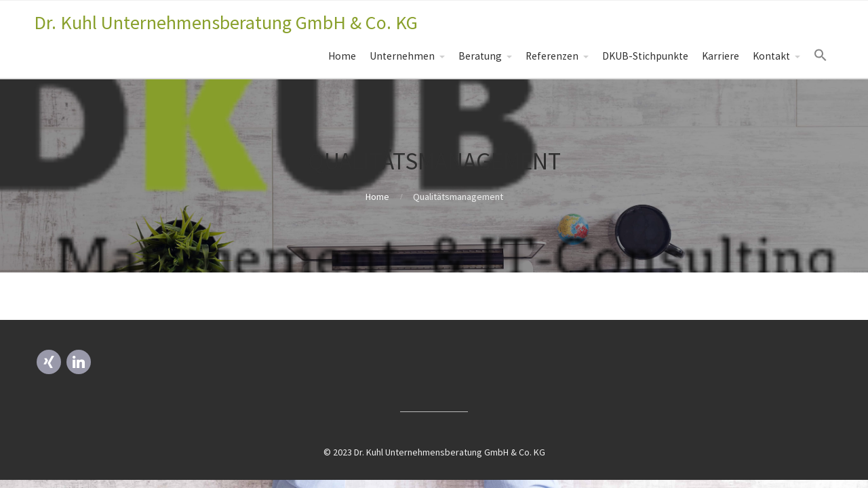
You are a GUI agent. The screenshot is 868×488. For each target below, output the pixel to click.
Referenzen (552, 56)
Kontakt (771, 56)
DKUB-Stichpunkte (645, 56)
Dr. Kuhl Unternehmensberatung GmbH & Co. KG (226, 22)
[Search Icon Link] (821, 56)
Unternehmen (402, 56)
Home (342, 56)
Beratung (480, 56)
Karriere (721, 56)
